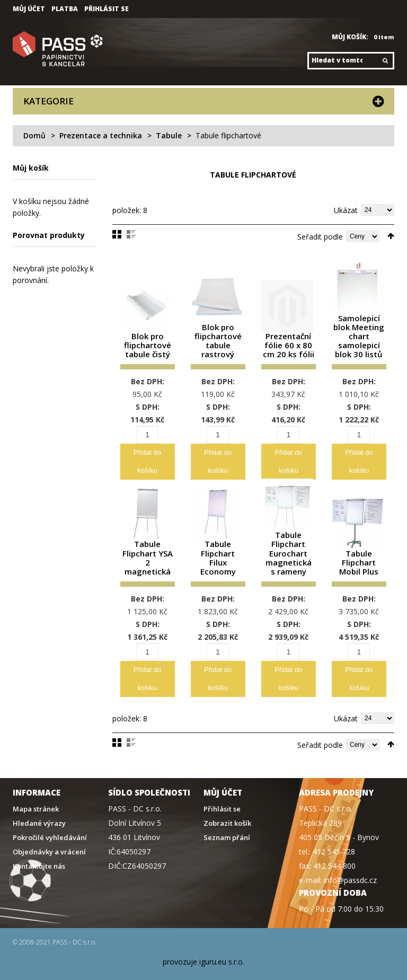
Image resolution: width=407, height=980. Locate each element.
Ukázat (346, 210)
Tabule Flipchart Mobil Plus (359, 554)
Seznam (131, 234)
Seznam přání (227, 827)
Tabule (169, 135)
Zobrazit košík (227, 812)
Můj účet (29, 9)
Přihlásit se (107, 9)
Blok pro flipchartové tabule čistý (147, 343)
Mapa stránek (36, 798)
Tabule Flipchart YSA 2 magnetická (148, 551)
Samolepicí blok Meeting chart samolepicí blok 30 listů (359, 336)
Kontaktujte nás (39, 855)
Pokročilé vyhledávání (50, 827)
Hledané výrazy (39, 812)
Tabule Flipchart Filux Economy (218, 551)
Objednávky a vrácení (49, 841)
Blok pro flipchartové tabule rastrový (218, 339)
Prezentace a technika (101, 135)
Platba (65, 9)
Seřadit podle (320, 237)
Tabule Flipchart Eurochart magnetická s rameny (288, 547)
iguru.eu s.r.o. (222, 951)
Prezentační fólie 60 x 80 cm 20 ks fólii (288, 343)
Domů (34, 135)
